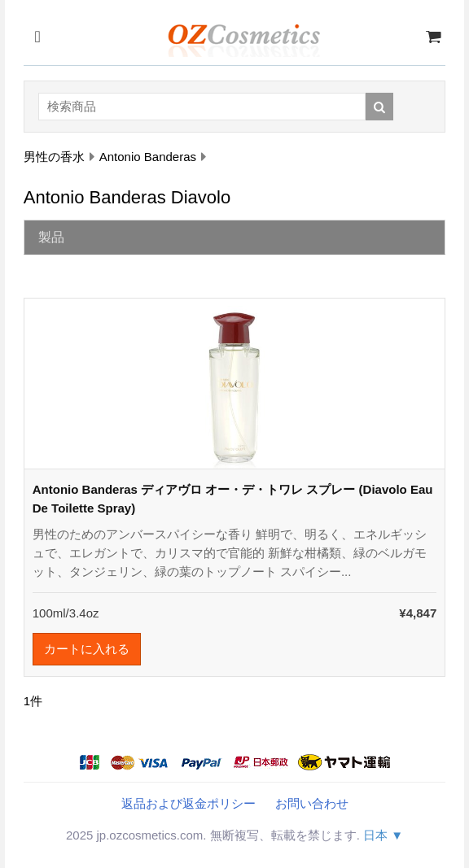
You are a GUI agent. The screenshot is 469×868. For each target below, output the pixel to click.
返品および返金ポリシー (188, 803)
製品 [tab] (51, 237)
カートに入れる (87, 649)
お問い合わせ (312, 803)
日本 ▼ (383, 835)
